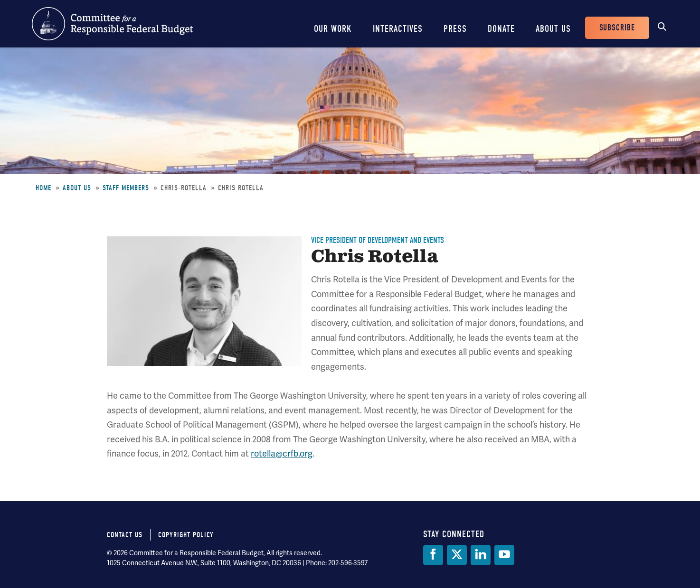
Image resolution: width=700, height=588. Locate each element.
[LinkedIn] (481, 555)
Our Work (333, 29)
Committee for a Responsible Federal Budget (113, 24)
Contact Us (125, 535)
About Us (553, 29)
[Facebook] (433, 555)
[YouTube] (504, 555)
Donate (501, 29)
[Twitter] (457, 555)
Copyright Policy (186, 535)
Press (455, 29)
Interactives (398, 29)
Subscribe (617, 28)
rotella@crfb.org (282, 454)
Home (43, 188)
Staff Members (126, 188)
